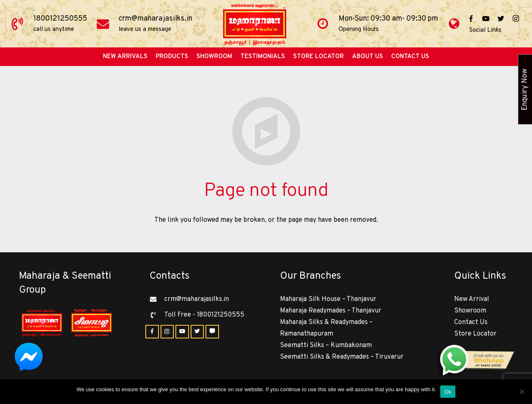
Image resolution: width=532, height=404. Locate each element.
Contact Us (471, 322)
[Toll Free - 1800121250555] (157, 315)
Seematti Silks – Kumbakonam (326, 345)
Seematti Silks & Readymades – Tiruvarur (342, 357)
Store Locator (475, 334)
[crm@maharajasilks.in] (157, 299)
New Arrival (472, 299)
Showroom (470, 311)
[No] (522, 392)
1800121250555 (60, 19)
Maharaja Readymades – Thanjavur (331, 311)
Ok (448, 392)
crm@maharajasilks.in (155, 19)
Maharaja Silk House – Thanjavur (328, 299)
